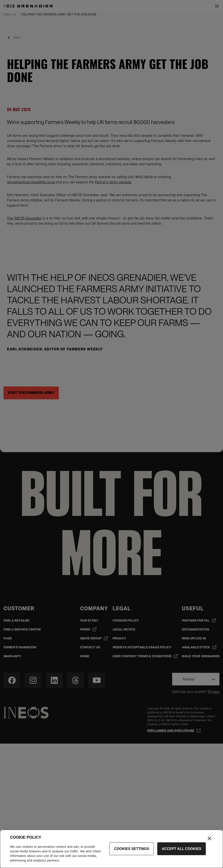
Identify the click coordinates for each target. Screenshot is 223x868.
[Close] (209, 860)
